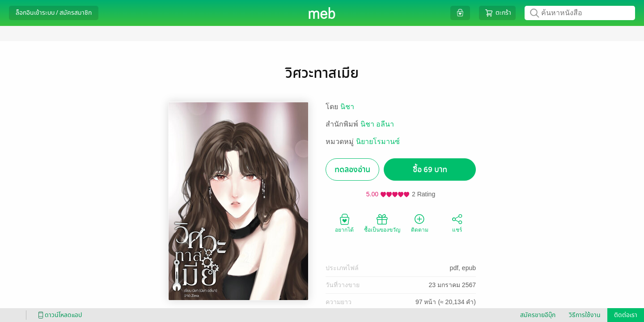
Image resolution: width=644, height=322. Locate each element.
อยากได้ (344, 223)
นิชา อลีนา (377, 124)
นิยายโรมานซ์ (378, 142)
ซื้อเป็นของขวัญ (382, 223)
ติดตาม (420, 223)
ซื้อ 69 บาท (430, 170)
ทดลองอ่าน (352, 170)
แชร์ (457, 223)
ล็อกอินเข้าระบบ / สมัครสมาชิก (54, 13)
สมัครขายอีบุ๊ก (538, 315)
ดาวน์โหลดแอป (59, 315)
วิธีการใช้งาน (585, 315)
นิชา (347, 107)
